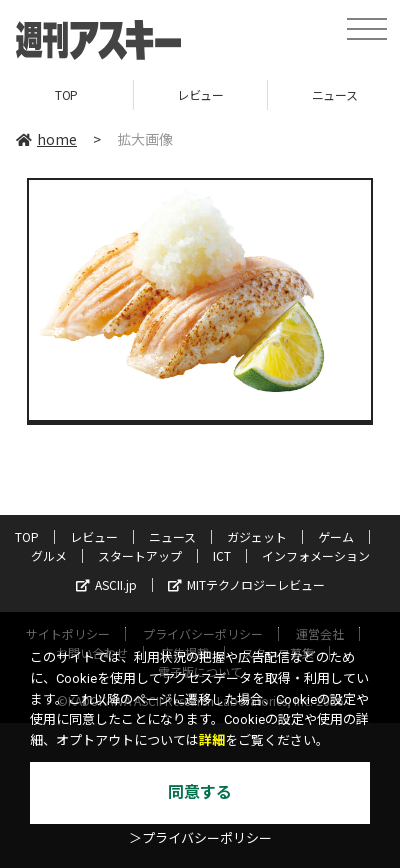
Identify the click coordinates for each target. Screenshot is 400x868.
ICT (222, 555)
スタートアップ (140, 555)
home (46, 139)
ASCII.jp (106, 584)
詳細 (212, 740)
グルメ (49, 555)
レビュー (200, 94)
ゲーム (336, 536)
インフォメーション (316, 555)
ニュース (172, 536)
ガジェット (257, 536)
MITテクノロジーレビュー (246, 584)
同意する (200, 792)
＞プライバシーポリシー (200, 838)
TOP (66, 94)
